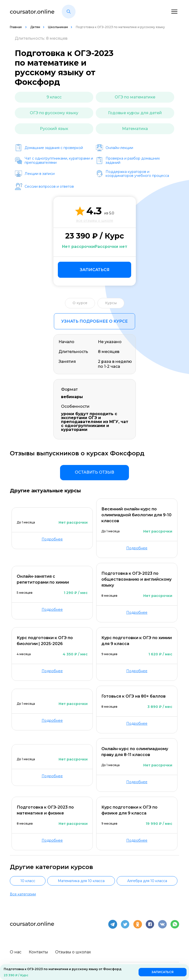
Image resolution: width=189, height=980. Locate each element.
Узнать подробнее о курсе (94, 321)
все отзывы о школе (95, 221)
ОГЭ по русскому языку (54, 113)
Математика (135, 129)
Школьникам (58, 27)
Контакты (38, 952)
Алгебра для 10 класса (147, 881)
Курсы (111, 303)
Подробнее (52, 539)
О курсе (80, 303)
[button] (69, 12)
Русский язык (54, 129)
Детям (35, 27)
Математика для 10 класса (81, 881)
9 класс (54, 97)
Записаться (95, 270)
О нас (16, 952)
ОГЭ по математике (135, 97)
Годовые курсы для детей (135, 113)
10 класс (28, 881)
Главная (16, 27)
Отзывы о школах (73, 952)
